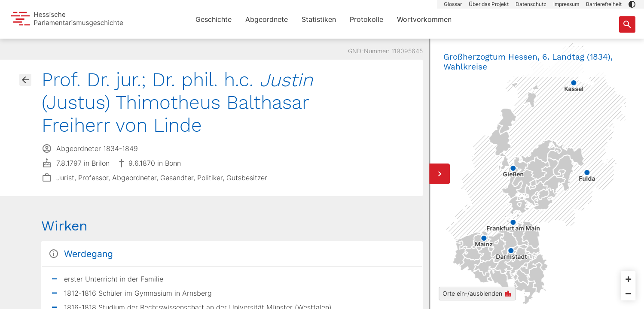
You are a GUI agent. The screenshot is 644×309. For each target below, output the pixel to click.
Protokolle (366, 19)
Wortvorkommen (424, 19)
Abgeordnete (267, 19)
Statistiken (319, 19)
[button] (632, 4)
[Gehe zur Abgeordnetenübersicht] (25, 80)
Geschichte (214, 19)
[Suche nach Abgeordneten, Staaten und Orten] (627, 24)
